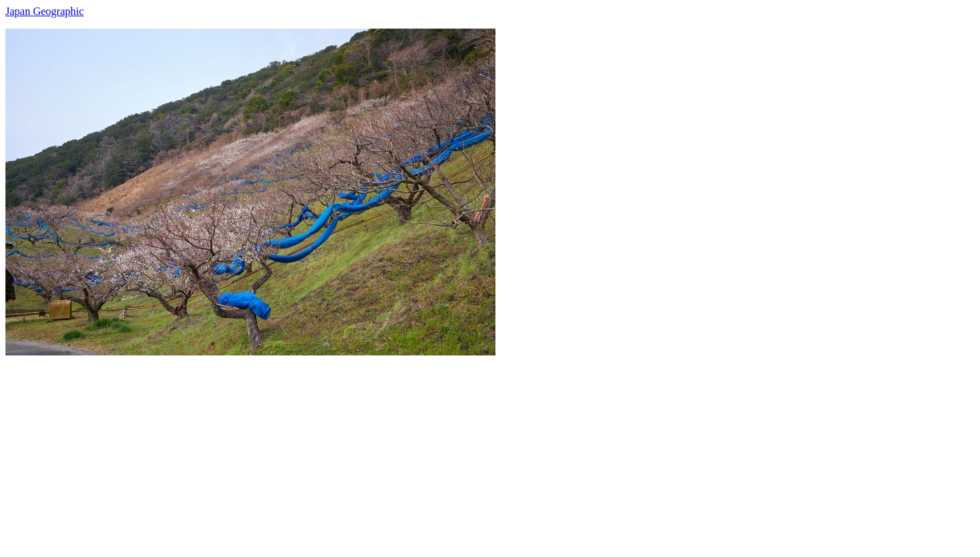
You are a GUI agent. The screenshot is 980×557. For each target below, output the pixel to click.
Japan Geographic (45, 11)
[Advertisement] (414, 451)
